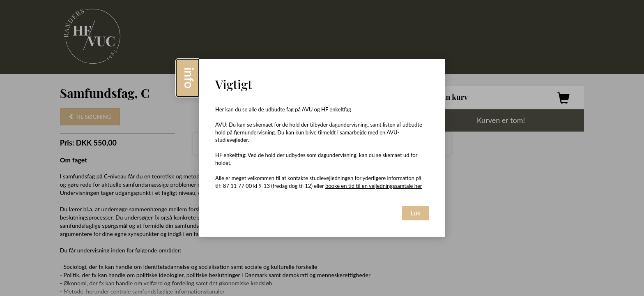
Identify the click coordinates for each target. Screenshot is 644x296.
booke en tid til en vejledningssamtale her (374, 186)
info (189, 78)
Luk (415, 213)
